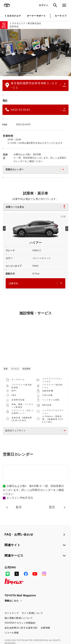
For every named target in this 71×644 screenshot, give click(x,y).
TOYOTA (7, 5)
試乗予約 (35, 283)
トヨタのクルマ (13, 16)
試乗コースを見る (35, 207)
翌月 (52, 507)
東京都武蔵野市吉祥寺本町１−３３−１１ (36, 85)
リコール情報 (12, 633)
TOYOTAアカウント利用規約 (20, 623)
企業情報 (45, 628)
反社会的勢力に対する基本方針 (21, 628)
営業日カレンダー (35, 170)
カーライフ (61, 16)
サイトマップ (12, 613)
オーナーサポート (36, 16)
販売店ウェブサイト (36, 431)
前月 (19, 507)
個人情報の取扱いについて (19, 618)
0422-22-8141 (36, 109)
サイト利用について (32, 613)
